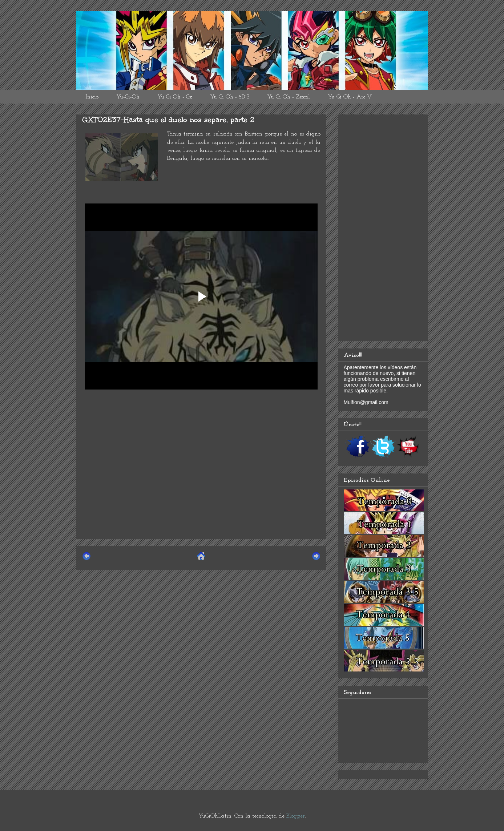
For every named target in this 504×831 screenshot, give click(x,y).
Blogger (296, 816)
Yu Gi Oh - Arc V (350, 97)
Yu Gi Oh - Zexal (289, 97)
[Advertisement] (201, 482)
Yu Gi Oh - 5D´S (230, 97)
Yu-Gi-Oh (128, 97)
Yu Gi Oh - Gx (175, 97)
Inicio (92, 97)
